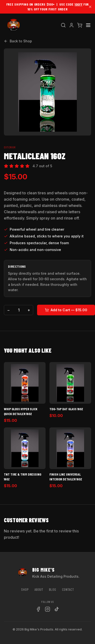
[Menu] (88, 25)
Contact (68, 589)
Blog (53, 589)
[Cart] (80, 25)
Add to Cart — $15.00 (66, 310)
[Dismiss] (90, 7)
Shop (25, 589)
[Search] (63, 25)
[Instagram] (47, 609)
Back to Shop (18, 41)
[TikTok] (57, 609)
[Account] (71, 25)
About (39, 589)
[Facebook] (38, 609)
